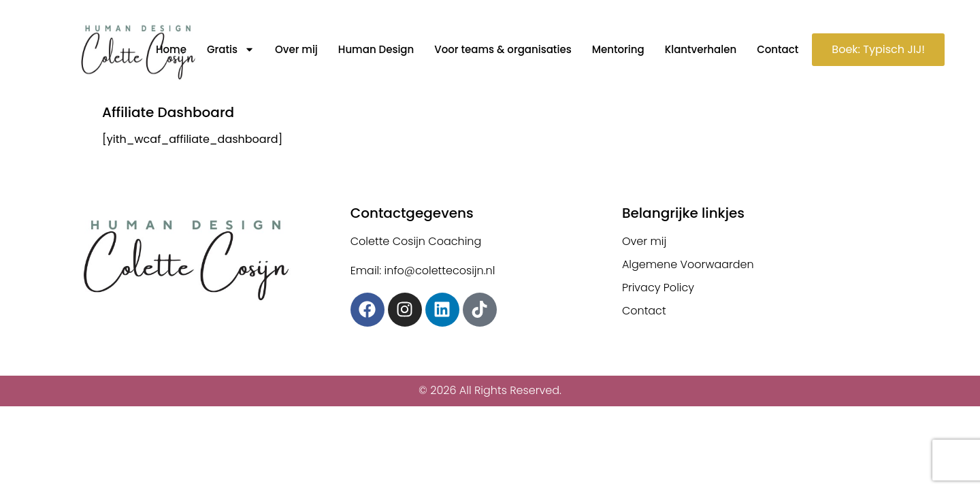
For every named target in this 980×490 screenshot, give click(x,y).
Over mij (296, 49)
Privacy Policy (658, 288)
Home (171, 49)
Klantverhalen (701, 49)
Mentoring (618, 49)
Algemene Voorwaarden (688, 264)
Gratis (231, 50)
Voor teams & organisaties (503, 49)
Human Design (376, 49)
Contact (778, 49)
